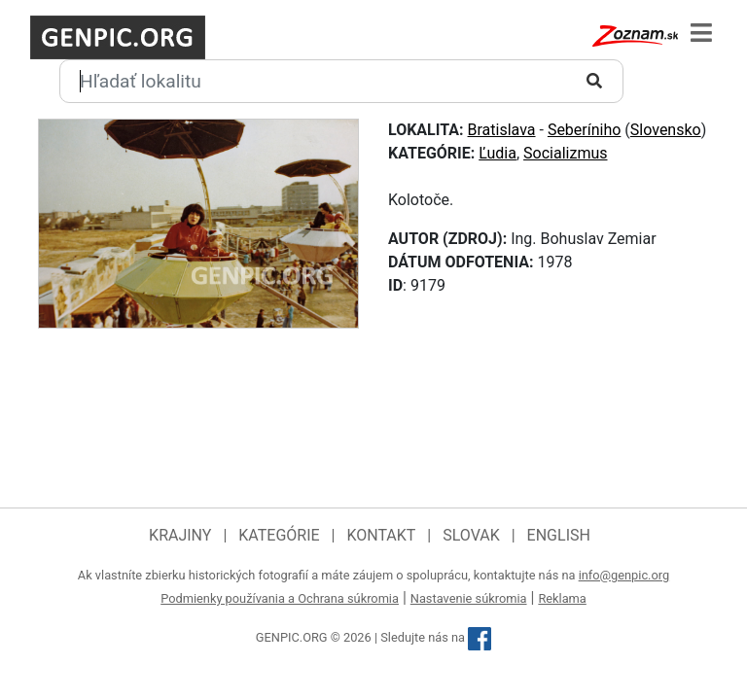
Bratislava (502, 130)
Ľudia (498, 153)
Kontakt (381, 535)
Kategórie (279, 535)
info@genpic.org (624, 575)
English (559, 535)
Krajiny (180, 535)
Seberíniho (585, 130)
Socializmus (565, 153)
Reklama (562, 598)
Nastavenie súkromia (469, 598)
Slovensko (666, 130)
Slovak (471, 535)
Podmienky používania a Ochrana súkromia (280, 598)
